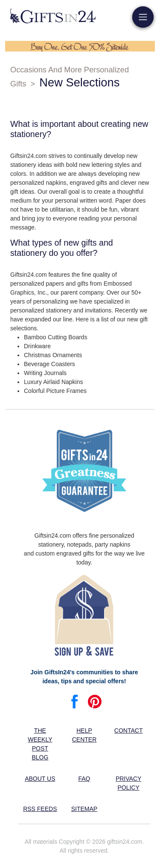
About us (40, 779)
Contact (129, 730)
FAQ (84, 779)
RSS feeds (40, 809)
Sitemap (84, 809)
